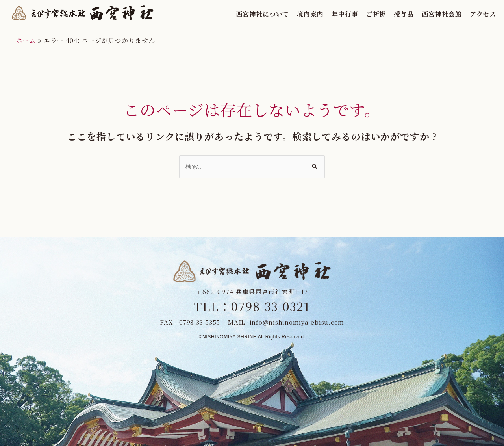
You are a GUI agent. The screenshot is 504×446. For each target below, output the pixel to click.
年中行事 (337, 14)
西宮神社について (254, 14)
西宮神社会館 (434, 14)
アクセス (475, 14)
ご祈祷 (368, 14)
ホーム (26, 40)
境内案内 (302, 14)
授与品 (396, 14)
